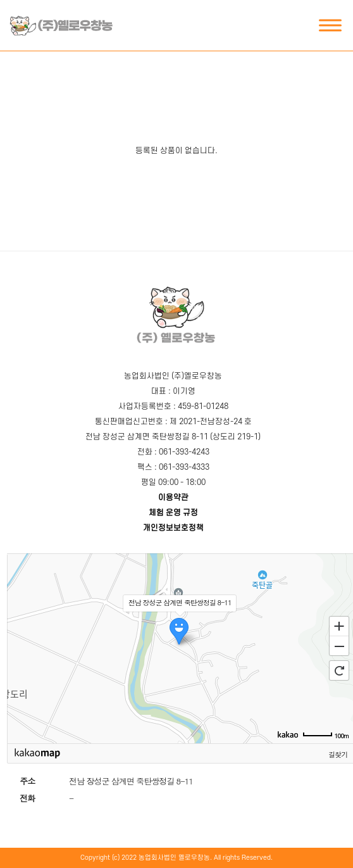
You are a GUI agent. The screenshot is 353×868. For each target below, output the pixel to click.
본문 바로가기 (7, 0)
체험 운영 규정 (173, 513)
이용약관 (173, 498)
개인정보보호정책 (173, 528)
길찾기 (338, 754)
